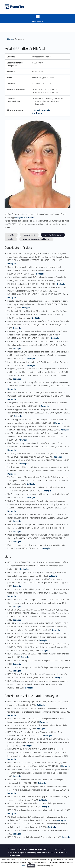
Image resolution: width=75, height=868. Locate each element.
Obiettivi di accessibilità (46, 852)
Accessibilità (30, 852)
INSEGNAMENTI (29, 235)
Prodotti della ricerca (53, 235)
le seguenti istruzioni (25, 217)
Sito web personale (41, 110)
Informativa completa (45, 866)
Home (10, 39)
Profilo (11, 235)
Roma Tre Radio (38, 21)
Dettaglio (12, 264)
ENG (24, 866)
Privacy (11, 852)
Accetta (31, 866)
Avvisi (11, 239)
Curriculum (37, 113)
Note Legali (19, 852)
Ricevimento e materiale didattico (36, 239)
